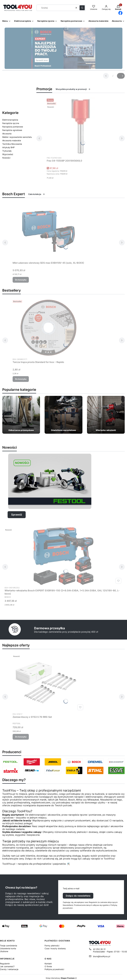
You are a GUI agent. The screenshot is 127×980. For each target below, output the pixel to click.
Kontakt (48, 964)
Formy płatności (52, 946)
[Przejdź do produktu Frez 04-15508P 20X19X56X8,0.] (81, 126)
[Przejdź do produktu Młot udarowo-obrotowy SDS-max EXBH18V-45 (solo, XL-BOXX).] (48, 231)
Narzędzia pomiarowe (13, 127)
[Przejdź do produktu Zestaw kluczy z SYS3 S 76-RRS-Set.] (48, 683)
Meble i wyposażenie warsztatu (17, 137)
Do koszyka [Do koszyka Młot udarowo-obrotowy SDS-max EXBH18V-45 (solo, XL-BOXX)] (21, 280)
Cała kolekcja (37, 194)
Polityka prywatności (54, 969)
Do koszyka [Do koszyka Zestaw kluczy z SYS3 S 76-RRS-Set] (21, 737)
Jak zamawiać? (7, 966)
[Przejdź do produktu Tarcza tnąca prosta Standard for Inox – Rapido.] (48, 328)
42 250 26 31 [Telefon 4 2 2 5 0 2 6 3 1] (99, 949)
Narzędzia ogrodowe (12, 130)
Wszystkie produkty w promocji (73, 89)
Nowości (6, 158)
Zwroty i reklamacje (9, 969)
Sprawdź (17, 515)
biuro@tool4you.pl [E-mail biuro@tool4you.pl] (102, 956)
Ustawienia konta (8, 948)
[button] (82, 8)
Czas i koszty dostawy (55, 948)
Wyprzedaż (8, 154)
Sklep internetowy (60, 978)
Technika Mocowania (12, 144)
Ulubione (4, 951)
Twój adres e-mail (71, 888)
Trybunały (7, 151)
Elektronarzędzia (10, 120)
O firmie (48, 966)
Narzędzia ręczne (11, 123)
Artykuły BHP (8, 147)
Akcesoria (7, 134)
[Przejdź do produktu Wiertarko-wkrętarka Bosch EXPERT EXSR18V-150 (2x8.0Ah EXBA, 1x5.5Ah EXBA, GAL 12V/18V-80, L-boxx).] (63, 556)
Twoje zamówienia (9, 946)
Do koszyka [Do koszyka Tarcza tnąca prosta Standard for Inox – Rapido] (21, 379)
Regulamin (5, 964)
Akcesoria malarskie (12, 140)
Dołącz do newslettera (78, 896)
